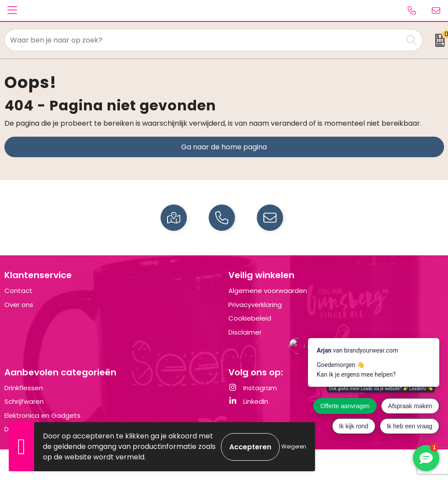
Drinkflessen (24, 388)
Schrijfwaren (24, 401)
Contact (18, 291)
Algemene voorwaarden (268, 291)
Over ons (19, 305)
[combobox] (204, 40)
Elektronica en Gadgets (42, 415)
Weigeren (294, 446)
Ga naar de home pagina (224, 147)
